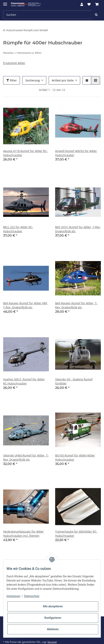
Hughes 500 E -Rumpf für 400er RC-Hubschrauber (24, 381)
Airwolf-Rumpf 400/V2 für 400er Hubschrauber (76, 153)
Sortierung (33, 80)
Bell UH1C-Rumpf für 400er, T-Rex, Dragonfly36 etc (78, 229)
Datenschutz (32, 596)
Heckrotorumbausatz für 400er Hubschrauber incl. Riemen (23, 534)
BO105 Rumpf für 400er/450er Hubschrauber (75, 457)
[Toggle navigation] (5, 2)
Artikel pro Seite (63, 80)
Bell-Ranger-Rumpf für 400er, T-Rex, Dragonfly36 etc (76, 305)
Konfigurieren (53, 618)
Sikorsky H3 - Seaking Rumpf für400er (74, 381)
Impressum (13, 596)
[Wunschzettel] (89, 4)
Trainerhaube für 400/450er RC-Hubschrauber (76, 534)
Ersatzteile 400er (14, 63)
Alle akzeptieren (53, 606)
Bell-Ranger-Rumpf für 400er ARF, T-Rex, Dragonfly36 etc (26, 305)
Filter (12, 80)
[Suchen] (48, 15)
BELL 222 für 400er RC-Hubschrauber (18, 229)
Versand (52, 642)
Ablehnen (53, 629)
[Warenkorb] (97, 4)
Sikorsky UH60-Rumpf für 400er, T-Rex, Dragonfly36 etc (26, 457)
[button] (82, 4)
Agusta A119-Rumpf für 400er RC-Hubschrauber (25, 153)
